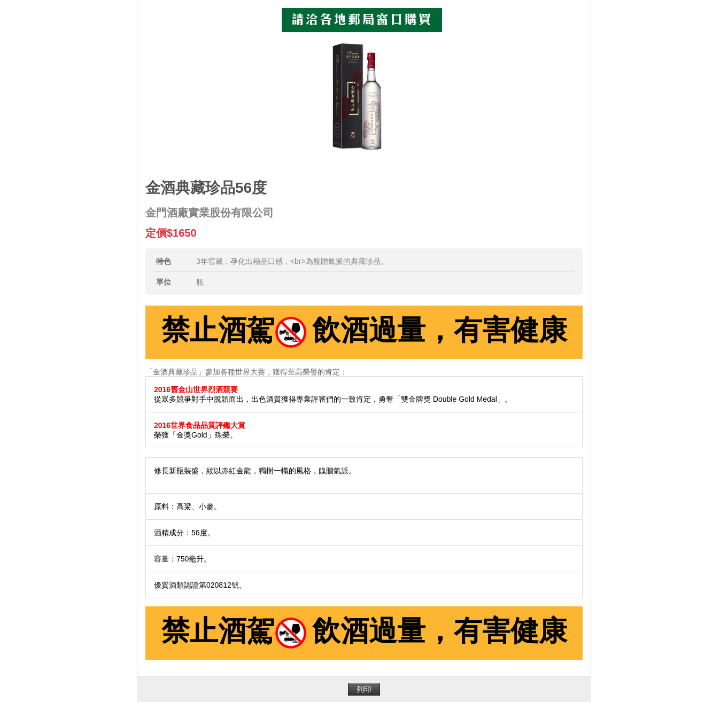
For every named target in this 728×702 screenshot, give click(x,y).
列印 (364, 689)
